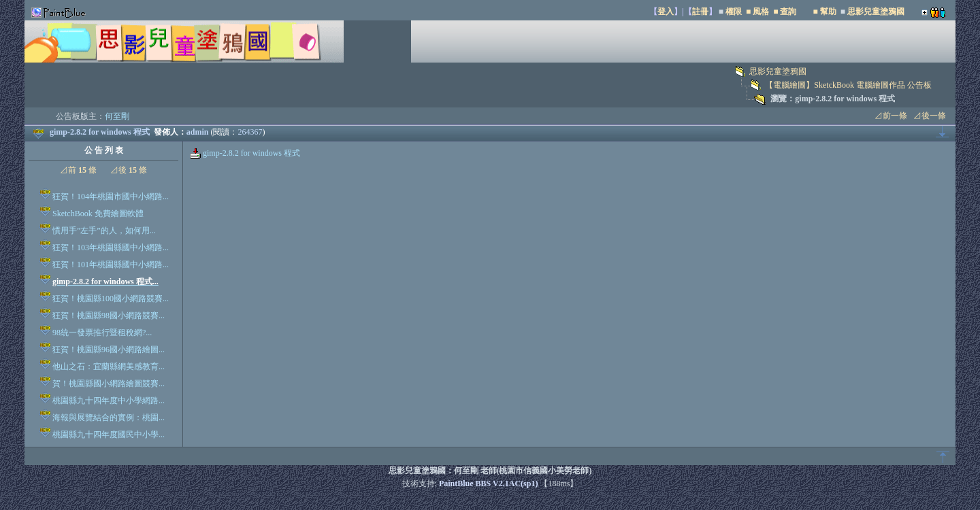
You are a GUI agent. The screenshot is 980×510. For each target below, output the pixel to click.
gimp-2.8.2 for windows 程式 (245, 153)
